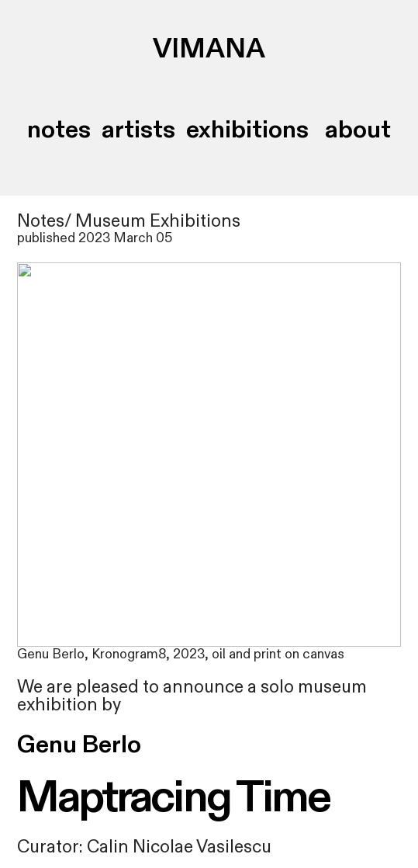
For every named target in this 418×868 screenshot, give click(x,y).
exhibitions (247, 130)
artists (138, 130)
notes (59, 130)
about (355, 130)
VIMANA (209, 50)
